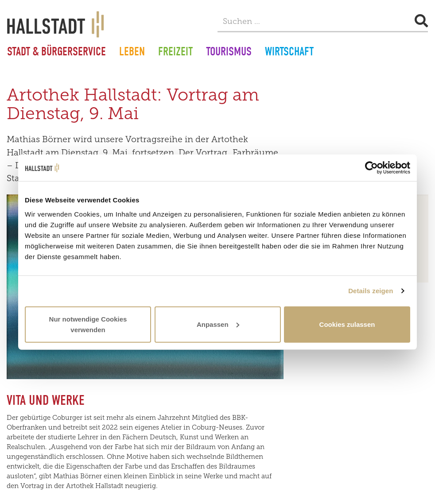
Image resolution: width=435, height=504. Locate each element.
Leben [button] (132, 53)
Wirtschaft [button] (289, 53)
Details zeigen (371, 291)
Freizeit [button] (175, 53)
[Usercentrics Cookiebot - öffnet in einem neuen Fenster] (371, 168)
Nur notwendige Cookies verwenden (88, 324)
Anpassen (218, 324)
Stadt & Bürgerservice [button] (56, 53)
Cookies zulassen (347, 324)
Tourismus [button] (229, 53)
